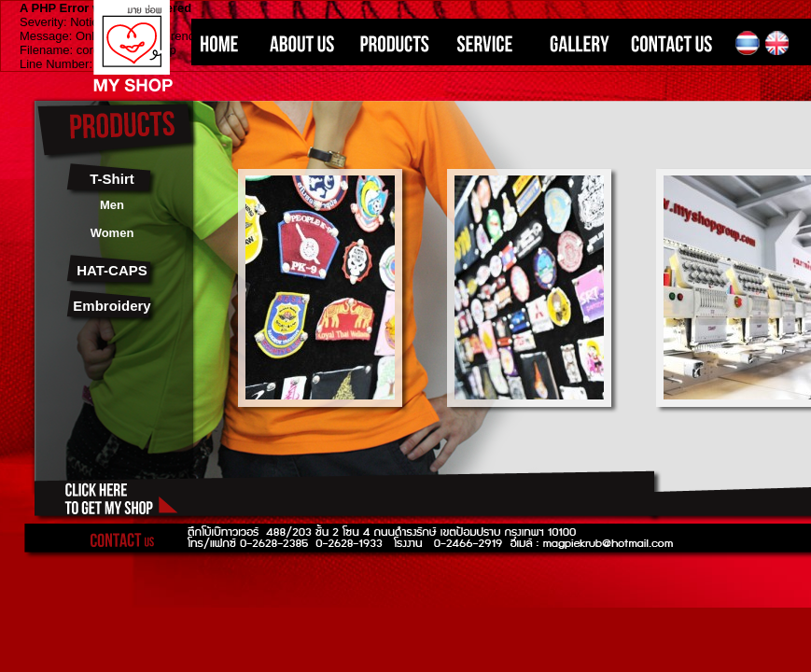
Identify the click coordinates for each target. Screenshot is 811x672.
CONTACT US (677, 43)
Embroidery (112, 306)
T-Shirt (112, 179)
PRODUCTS (392, 43)
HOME (222, 43)
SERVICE (485, 43)
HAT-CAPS (112, 270)
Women (112, 233)
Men (112, 205)
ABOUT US (296, 43)
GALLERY (574, 43)
